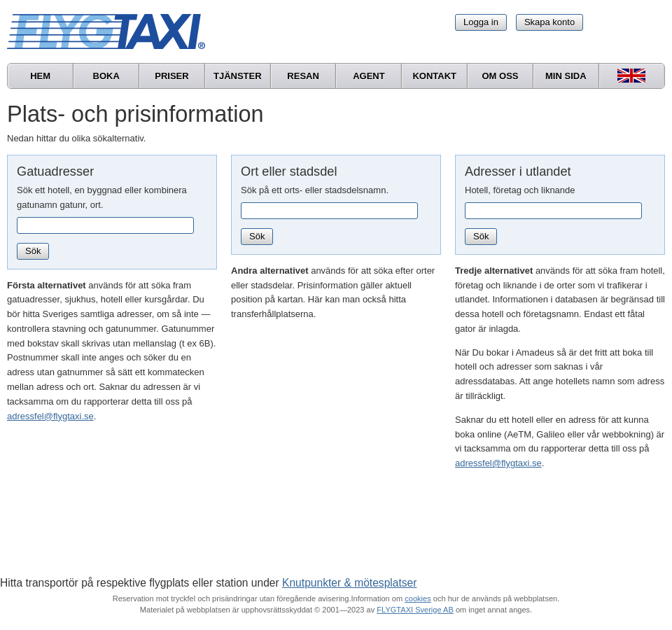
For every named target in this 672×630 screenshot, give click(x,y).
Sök (33, 251)
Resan (303, 76)
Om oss (500, 76)
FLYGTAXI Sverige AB (415, 610)
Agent (369, 76)
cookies (418, 598)
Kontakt (434, 76)
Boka (106, 76)
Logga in (481, 22)
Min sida (566, 76)
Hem (40, 76)
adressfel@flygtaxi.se (50, 416)
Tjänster (238, 76)
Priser (171, 76)
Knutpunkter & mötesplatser (349, 583)
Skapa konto (549, 22)
